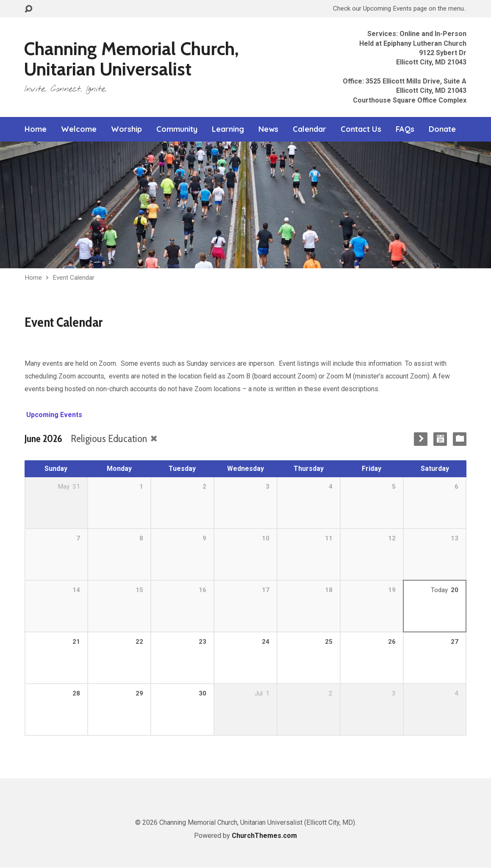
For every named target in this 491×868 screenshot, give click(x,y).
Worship (126, 129)
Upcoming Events (53, 415)
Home (36, 129)
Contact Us (361, 129)
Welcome (79, 129)
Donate (442, 129)
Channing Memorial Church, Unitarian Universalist (131, 59)
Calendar (309, 129)
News (268, 129)
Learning (228, 129)
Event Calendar (74, 278)
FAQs (405, 129)
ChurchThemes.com (264, 836)
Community (177, 129)
